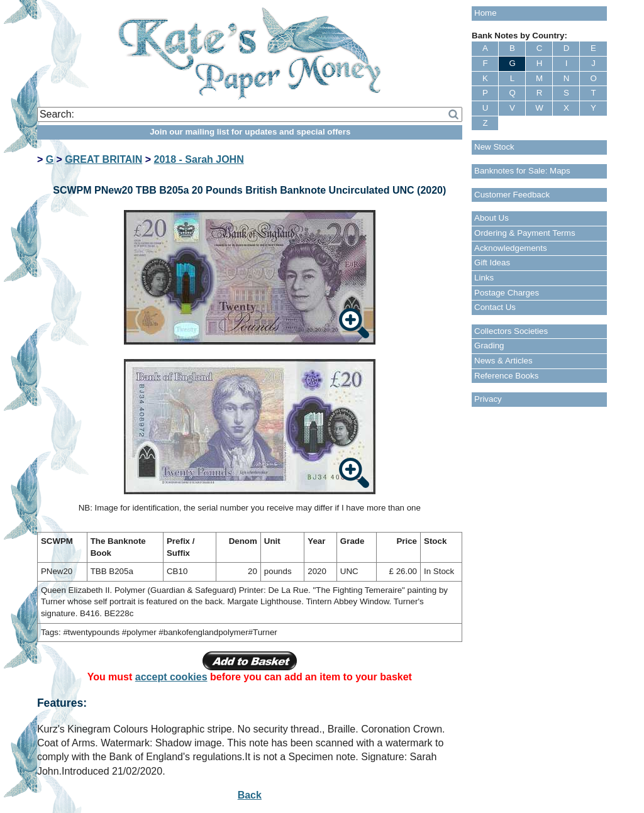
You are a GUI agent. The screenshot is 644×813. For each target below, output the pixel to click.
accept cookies (171, 677)
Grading (489, 346)
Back (250, 795)
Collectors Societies (511, 331)
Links (484, 278)
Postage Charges (507, 293)
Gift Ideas (492, 263)
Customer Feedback (512, 195)
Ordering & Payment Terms (525, 233)
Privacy (488, 399)
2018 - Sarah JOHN (199, 159)
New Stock (494, 147)
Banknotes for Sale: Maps (522, 171)
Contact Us (495, 307)
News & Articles (503, 361)
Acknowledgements (511, 248)
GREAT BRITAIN (103, 159)
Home (486, 13)
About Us (491, 218)
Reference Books (506, 376)
